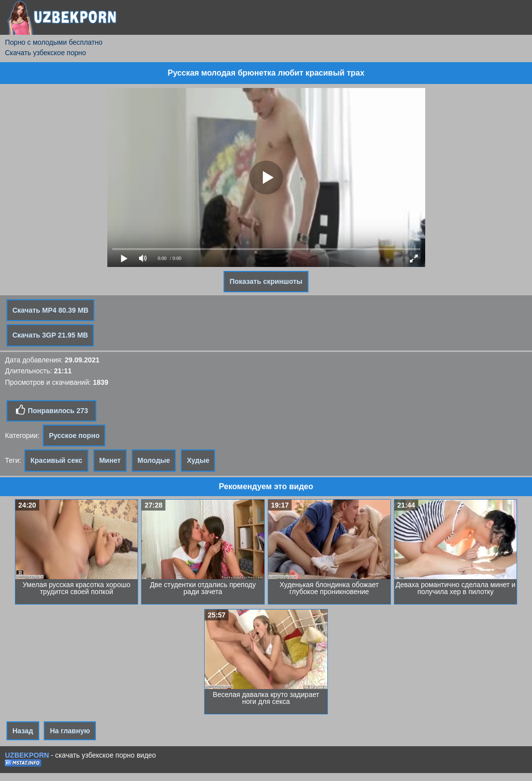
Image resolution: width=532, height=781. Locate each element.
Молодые (154, 460)
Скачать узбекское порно (45, 53)
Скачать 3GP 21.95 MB (50, 335)
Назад (23, 731)
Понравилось (51, 410)
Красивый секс (56, 460)
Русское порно (74, 435)
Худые (198, 460)
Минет (110, 460)
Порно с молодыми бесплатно (54, 42)
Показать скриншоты (266, 281)
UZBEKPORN (27, 755)
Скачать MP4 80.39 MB (50, 310)
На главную (70, 731)
